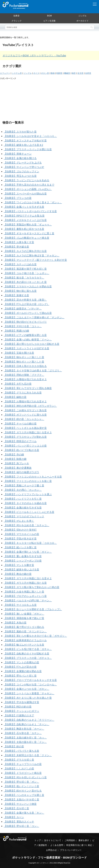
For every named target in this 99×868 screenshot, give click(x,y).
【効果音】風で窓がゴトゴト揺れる (24, 627)
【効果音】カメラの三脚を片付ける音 (25, 251)
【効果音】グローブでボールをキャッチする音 (30, 680)
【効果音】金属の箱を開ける (20, 158)
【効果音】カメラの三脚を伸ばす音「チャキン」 (32, 256)
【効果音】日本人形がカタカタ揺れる (25, 366)
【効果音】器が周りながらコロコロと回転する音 (32, 344)
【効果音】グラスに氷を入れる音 (23, 393)
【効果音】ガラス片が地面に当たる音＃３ (28, 432)
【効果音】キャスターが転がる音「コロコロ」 (30, 543)
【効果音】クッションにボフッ (21, 711)
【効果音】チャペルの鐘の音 (20, 424)
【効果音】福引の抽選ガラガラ (21, 472)
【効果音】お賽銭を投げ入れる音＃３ (25, 379)
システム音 (17, 73)
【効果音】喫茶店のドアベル (20, 441)
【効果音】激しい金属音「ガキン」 (24, 614)
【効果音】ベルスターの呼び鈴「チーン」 (28, 600)
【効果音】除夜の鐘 (15, 459)
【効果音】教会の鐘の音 (18, 574)
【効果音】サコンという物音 (20, 804)
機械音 (67, 73)
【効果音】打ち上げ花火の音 (20, 667)
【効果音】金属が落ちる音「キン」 (24, 813)
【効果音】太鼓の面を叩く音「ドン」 (25, 742)
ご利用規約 (70, 840)
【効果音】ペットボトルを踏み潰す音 (25, 428)
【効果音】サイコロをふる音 (20, 605)
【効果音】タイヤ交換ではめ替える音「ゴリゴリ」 (33, 371)
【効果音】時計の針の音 (18, 707)
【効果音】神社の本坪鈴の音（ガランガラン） (30, 406)
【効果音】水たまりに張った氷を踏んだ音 (28, 698)
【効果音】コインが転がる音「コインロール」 (30, 685)
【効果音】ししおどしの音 (19, 769)
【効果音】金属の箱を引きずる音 (23, 508)
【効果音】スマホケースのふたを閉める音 (28, 286)
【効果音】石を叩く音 (16, 808)
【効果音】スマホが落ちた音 (20, 132)
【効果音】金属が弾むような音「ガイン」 (28, 552)
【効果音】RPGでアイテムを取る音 (24, 216)
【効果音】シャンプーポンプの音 (23, 561)
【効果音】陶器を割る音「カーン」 (24, 729)
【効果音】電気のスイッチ (19, 822)
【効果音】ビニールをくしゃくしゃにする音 (29, 512)
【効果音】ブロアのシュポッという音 (25, 596)
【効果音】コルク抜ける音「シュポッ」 (27, 273)
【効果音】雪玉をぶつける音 (20, 176)
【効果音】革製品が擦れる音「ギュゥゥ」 (28, 225)
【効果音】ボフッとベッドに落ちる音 (25, 415)
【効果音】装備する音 (16, 295)
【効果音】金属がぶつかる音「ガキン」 (27, 689)
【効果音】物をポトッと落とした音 (24, 362)
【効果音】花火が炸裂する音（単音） (25, 300)
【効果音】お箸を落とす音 (19, 242)
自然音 (88, 73)
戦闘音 (59, 73)
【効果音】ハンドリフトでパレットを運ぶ (28, 494)
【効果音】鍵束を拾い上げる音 (21, 570)
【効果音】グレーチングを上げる (23, 163)
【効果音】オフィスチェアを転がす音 (25, 141)
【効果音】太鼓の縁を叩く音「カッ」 (25, 738)
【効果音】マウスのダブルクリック (24, 516)
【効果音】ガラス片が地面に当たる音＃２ (28, 578)
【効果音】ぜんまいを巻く (19, 521)
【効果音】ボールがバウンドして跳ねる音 (28, 313)
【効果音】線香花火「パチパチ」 (23, 309)
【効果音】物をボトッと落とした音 (24, 357)
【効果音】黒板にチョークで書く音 (24, 485)
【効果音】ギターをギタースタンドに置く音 (29, 233)
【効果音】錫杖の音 (15, 397)
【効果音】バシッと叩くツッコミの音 (25, 446)
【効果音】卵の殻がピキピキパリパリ (25, 322)
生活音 (80, 73)
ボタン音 (45, 73)
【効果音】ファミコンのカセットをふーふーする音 (33, 477)
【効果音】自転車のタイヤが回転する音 (27, 654)
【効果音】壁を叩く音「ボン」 (21, 782)
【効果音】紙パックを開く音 (20, 547)
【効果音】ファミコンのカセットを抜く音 (28, 481)
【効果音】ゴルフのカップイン (21, 171)
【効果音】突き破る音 (16, 247)
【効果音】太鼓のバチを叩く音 (21, 800)
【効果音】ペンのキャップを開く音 (24, 795)
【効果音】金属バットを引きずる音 (24, 207)
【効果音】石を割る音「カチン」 (23, 733)
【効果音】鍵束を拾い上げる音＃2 (23, 145)
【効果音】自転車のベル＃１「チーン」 (27, 724)
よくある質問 (57, 845)
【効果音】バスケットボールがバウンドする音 (30, 211)
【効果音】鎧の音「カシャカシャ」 (24, 419)
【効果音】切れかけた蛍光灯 (20, 530)
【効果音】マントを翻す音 (19, 565)
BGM (49, 16)
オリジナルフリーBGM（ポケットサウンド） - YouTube (34, 55)
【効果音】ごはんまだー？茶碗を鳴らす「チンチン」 (34, 317)
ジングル (82, 16)
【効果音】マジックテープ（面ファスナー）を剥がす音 (35, 260)
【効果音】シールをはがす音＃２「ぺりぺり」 (30, 136)
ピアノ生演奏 (49, 21)
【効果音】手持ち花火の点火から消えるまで (29, 185)
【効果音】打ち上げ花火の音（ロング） (27, 304)
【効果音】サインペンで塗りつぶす (24, 167)
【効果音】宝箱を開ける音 (19, 353)
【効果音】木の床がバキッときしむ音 (25, 282)
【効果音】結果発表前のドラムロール (25, 640)
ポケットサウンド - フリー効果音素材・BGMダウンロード (49, 858)
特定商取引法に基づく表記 (79, 845)
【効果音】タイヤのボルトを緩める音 (25, 503)
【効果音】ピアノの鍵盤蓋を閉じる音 (25, 335)
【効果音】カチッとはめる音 (20, 264)
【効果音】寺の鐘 (14, 455)
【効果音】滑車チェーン (18, 154)
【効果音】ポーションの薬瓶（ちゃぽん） (28, 189)
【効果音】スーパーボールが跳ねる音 (25, 194)
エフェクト (5, 73)
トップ (38, 840)
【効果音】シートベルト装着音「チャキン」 (29, 693)
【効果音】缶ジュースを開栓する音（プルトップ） (33, 609)
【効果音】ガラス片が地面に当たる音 (25, 583)
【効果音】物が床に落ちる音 (20, 291)
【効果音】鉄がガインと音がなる (23, 791)
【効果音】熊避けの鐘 (16, 331)
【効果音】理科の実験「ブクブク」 (24, 375)
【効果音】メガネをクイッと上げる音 (25, 220)
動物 (53, 73)
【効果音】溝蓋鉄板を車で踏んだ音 (24, 618)
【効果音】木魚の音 (15, 623)
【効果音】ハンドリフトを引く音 (23, 499)
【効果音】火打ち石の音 (18, 384)
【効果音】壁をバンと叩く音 (20, 676)
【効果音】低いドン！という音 (21, 786)
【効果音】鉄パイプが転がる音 (21, 450)
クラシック (17, 21)
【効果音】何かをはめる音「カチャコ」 (27, 525)
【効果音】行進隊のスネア (19, 715)
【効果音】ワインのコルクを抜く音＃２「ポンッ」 (33, 202)
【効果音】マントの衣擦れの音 (21, 662)
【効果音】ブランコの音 (18, 198)
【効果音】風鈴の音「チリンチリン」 (25, 631)
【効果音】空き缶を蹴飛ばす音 (21, 702)
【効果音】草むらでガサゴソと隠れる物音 (28, 388)
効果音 (17, 16)
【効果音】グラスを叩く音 (19, 760)
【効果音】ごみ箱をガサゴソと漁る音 (25, 410)
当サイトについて (53, 840)
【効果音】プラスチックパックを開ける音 (28, 149)
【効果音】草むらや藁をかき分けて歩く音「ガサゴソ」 (35, 636)
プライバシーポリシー (71, 850)
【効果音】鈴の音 (14, 746)
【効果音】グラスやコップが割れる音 (25, 437)
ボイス (36, 73)
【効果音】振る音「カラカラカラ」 (24, 278)
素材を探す (84, 840)
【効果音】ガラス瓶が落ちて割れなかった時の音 (32, 587)
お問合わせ (51, 850)
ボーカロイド (82, 21)
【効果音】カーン (14, 817)
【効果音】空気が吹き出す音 (20, 539)
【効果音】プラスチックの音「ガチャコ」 (28, 658)
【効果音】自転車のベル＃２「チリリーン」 (29, 720)
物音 (74, 73)
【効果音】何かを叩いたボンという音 (25, 777)
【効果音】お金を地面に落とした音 (24, 592)
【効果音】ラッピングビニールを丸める (27, 180)
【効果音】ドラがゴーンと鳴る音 (23, 773)
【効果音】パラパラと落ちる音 (21, 751)
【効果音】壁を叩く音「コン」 (21, 826)
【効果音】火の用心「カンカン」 (23, 490)
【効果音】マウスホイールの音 (21, 534)
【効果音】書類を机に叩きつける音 (24, 229)
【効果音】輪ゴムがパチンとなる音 (24, 645)
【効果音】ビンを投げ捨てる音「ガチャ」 (28, 649)
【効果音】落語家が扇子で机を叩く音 (25, 269)
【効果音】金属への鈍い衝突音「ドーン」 (28, 340)
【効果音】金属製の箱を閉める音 (23, 671)
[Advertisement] (49, 98)
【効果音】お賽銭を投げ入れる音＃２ (25, 401)
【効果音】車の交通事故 (18, 468)
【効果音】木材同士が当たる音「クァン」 (28, 755)
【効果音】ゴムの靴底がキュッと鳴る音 (27, 238)
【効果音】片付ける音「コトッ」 (23, 326)
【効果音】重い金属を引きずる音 (23, 556)
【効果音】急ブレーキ (16, 463)
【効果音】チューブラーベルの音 (23, 764)
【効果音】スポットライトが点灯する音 (27, 348)
